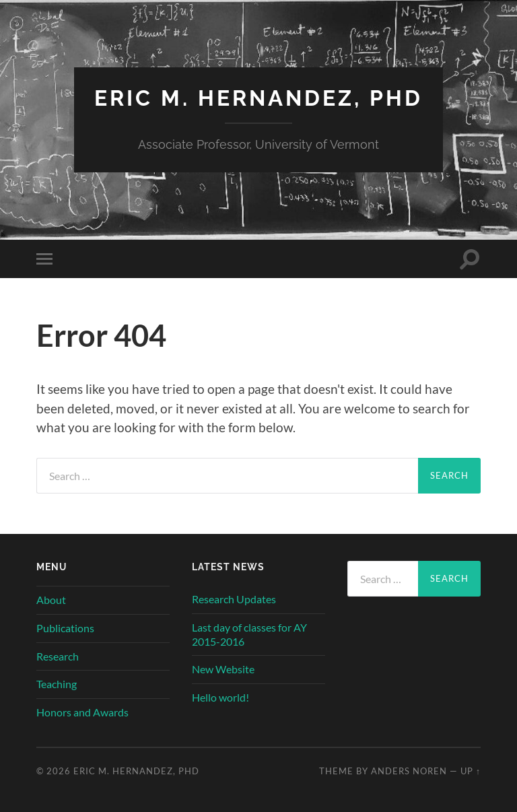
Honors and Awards (82, 712)
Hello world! (220, 697)
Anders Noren (409, 771)
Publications (65, 628)
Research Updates (234, 599)
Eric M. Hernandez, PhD (258, 98)
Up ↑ (471, 771)
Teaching (57, 684)
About (51, 600)
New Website (223, 669)
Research (58, 656)
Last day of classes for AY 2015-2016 (249, 634)
